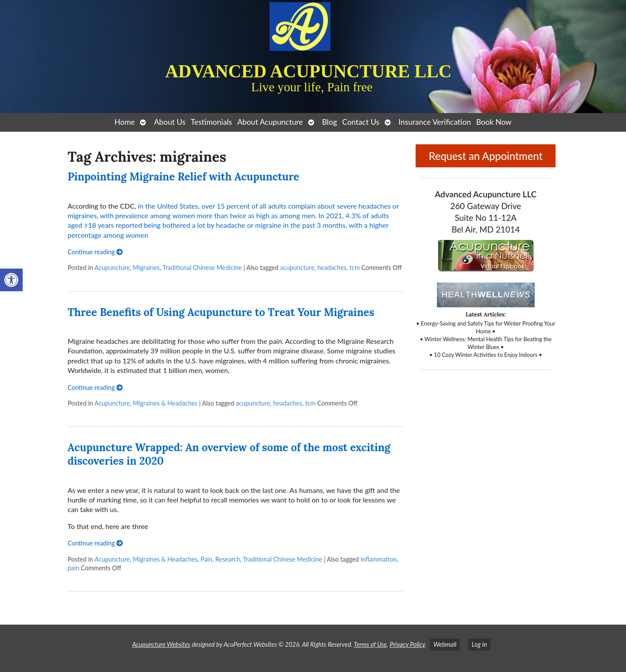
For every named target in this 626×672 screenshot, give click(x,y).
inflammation (378, 559)
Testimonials (211, 122)
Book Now (494, 122)
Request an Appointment (486, 156)
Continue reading (95, 252)
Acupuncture (112, 268)
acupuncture (297, 268)
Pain (206, 559)
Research (228, 559)
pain (74, 568)
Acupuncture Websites (161, 644)
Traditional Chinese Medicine (202, 268)
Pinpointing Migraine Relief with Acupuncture (184, 177)
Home (125, 122)
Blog (330, 122)
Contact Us (361, 122)
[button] (11, 280)
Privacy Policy (407, 644)
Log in (479, 644)
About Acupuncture (270, 122)
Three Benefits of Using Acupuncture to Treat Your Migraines (221, 312)
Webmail (445, 644)
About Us (170, 122)
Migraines (146, 268)
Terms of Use (370, 644)
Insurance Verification (435, 122)
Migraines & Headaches (165, 403)
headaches (332, 268)
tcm (355, 268)
